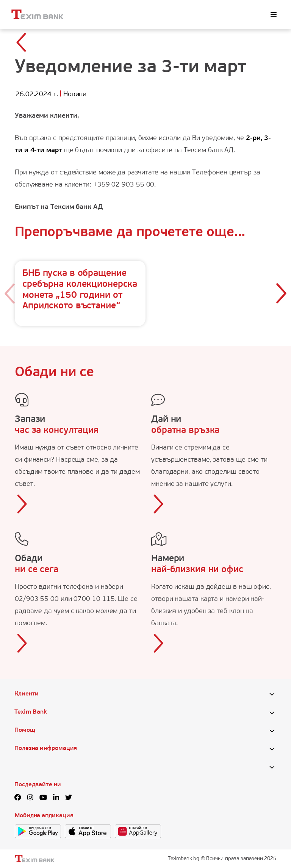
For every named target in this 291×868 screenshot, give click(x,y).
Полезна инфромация (46, 748)
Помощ (25, 730)
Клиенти (27, 694)
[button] (281, 294)
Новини (75, 94)
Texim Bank (31, 712)
